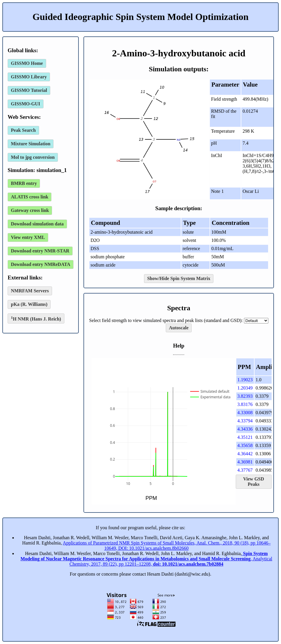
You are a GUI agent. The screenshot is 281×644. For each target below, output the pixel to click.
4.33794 (245, 421)
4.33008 (245, 413)
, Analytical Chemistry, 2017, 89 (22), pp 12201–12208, (146, 559)
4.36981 (245, 462)
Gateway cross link (30, 210)
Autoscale (179, 328)
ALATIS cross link (30, 197)
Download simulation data (37, 224)
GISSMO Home (27, 63)
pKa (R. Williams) (29, 304)
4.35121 (245, 437)
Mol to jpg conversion (33, 157)
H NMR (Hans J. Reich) (36, 318)
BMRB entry (24, 183)
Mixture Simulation (31, 144)
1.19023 (245, 380)
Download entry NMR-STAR (40, 251)
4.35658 (245, 445)
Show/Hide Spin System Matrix (179, 278)
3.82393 (245, 396)
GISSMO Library (29, 77)
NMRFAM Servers (30, 291)
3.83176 (245, 404)
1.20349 (245, 388)
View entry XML (28, 237)
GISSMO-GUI (26, 104)
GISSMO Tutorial (29, 90)
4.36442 (245, 454)
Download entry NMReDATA (41, 264)
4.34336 (245, 429)
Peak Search (23, 130)
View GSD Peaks (254, 482)
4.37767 (245, 470)
